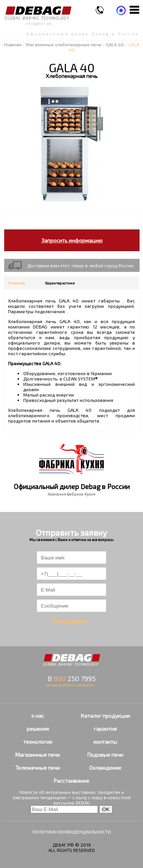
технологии (38, 742)
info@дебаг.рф (38, 23)
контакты (105, 742)
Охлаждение (105, 768)
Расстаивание (71, 781)
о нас (38, 716)
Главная (13, 44)
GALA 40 (115, 44)
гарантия (105, 729)
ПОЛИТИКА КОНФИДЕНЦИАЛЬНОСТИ (72, 832)
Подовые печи (105, 755)
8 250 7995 (72, 678)
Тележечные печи (38, 768)
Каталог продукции (105, 716)
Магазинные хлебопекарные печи (64, 44)
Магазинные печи (38, 755)
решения (38, 729)
